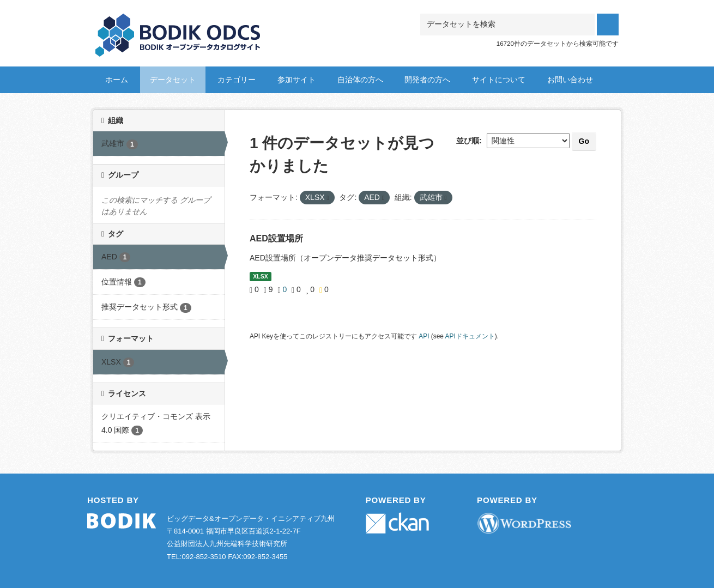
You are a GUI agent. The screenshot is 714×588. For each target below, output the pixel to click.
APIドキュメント (470, 336)
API (424, 336)
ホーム (117, 80)
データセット (173, 80)
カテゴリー (237, 80)
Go (584, 141)
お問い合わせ (570, 80)
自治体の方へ (360, 80)
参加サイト (297, 80)
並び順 (468, 141)
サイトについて (499, 80)
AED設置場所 (276, 238)
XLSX (260, 276)
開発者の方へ (427, 80)
